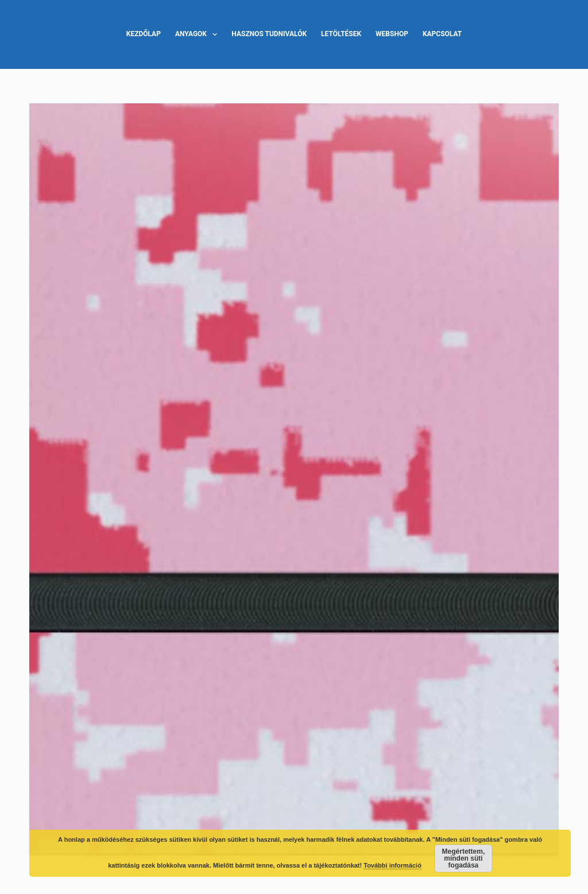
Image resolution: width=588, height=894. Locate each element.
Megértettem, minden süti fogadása (464, 858)
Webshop (392, 34)
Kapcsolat (442, 34)
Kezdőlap (144, 34)
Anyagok (198, 34)
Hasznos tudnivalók (269, 34)
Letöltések (341, 34)
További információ (392, 865)
